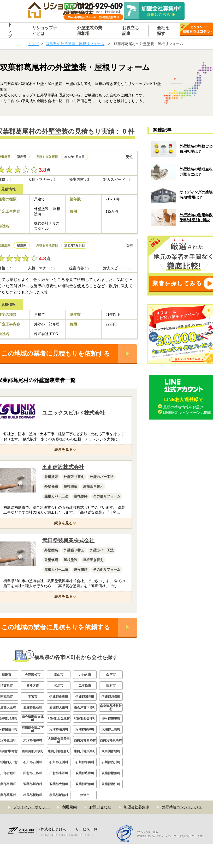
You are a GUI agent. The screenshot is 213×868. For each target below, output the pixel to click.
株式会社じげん (54, 829)
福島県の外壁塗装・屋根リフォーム (75, 44)
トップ (33, 44)
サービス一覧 (86, 829)
